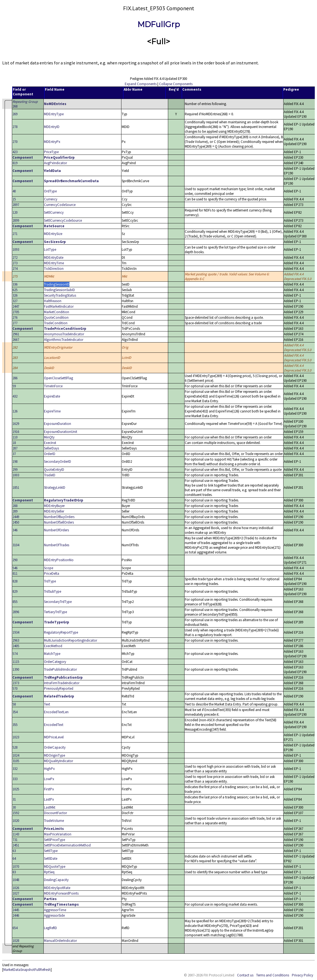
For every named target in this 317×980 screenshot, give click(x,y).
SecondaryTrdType (58, 602)
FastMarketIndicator (59, 306)
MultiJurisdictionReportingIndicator (71, 640)
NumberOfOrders (56, 530)
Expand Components (141, 84)
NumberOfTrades (57, 545)
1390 (16, 669)
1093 (16, 249)
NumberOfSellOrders (59, 522)
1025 (16, 789)
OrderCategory (55, 662)
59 (14, 386)
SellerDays (51, 448)
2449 (16, 517)
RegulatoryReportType (61, 632)
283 (15, 358)
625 (15, 290)
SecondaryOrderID (58, 462)
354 (15, 712)
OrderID (50, 454)
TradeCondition (56, 323)
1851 (16, 488)
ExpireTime (52, 411)
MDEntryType (54, 114)
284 (15, 368)
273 (15, 263)
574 (15, 654)
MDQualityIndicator (59, 761)
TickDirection (54, 269)
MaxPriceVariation (58, 834)
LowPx (49, 779)
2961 (16, 334)
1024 (16, 755)
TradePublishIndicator (60, 669)
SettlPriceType (54, 840)
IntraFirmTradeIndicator (62, 683)
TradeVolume (54, 821)
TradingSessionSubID (59, 290)
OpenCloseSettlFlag (59, 378)
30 (14, 807)
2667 (16, 340)
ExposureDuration (58, 424)
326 (15, 295)
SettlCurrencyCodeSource (63, 220)
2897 (16, 205)
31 (14, 799)
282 (15, 347)
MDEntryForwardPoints (61, 893)
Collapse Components (176, 84)
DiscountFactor (55, 813)
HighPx (49, 769)
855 (15, 602)
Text (47, 704)
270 (15, 142)
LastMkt (50, 807)
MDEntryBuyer (54, 506)
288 (15, 506)
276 (15, 317)
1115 (16, 662)
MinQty (49, 437)
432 (15, 396)
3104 (16, 545)
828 (15, 581)
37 (14, 454)
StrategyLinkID (55, 488)
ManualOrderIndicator (60, 941)
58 (14, 704)
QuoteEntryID (54, 470)
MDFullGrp (159, 24)
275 (15, 276)
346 (15, 530)
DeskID (49, 368)
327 (15, 301)
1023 (16, 737)
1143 (16, 834)
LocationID (52, 358)
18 (14, 443)
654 (15, 928)
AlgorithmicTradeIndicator (64, 340)
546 (15, 568)
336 (15, 284)
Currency (51, 199)
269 (15, 114)
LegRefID (50, 928)
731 (15, 840)
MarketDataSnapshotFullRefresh (27, 970)
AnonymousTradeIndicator (64, 334)
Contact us (245, 975)
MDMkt (49, 276)
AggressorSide (54, 915)
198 (15, 462)
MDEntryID (52, 127)
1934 (16, 632)
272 (15, 258)
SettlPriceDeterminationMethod (67, 845)
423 (15, 152)
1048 (16, 880)
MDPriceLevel (54, 737)
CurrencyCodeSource (60, 205)
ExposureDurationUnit (61, 432)
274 (15, 269)
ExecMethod (53, 646)
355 (15, 725)
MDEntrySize (53, 234)
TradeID (50, 475)
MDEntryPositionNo (59, 560)
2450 (16, 522)
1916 (16, 432)
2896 (16, 612)
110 (15, 437)
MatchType (52, 654)
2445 (16, 910)
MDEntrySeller (54, 511)
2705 (16, 312)
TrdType (50, 581)
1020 (16, 821)
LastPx (49, 799)
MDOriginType (54, 755)
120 (15, 212)
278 (15, 127)
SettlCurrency (54, 212)
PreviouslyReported (59, 688)
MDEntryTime (54, 263)
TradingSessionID (57, 284)
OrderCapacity (55, 747)
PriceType (51, 152)
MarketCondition (57, 312)
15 (14, 199)
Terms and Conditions (273, 975)
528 (15, 747)
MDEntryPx (52, 142)
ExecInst (50, 443)
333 (15, 779)
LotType (50, 249)
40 (14, 191)
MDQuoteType (55, 867)
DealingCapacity (56, 880)
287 (15, 448)
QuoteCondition (56, 317)
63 (14, 851)
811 (15, 573)
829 (15, 591)
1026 (16, 888)
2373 (16, 683)
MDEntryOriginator (58, 347)
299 (15, 470)
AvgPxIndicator (55, 163)
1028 (16, 941)
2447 (16, 306)
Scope (49, 568)
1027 (16, 893)
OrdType (50, 191)
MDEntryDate (54, 258)
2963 (16, 640)
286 (15, 378)
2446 (16, 915)
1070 (16, 867)
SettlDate (51, 859)
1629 (16, 424)
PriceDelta (52, 573)
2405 (16, 646)
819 (15, 163)
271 (15, 234)
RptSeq (49, 872)
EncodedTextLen (56, 712)
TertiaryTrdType (55, 612)
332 (15, 769)
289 (15, 511)
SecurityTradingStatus (60, 295)
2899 (16, 220)
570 (15, 688)
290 (15, 560)
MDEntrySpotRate (57, 888)
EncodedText (54, 725)
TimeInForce (53, 386)
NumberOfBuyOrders (59, 517)
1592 (16, 813)
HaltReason (53, 301)
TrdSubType (53, 591)
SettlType (51, 851)
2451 (16, 845)
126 (15, 411)
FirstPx (49, 789)
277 (15, 323)
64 (14, 859)
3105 (16, 761)
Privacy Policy (302, 975)
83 (14, 872)
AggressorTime (55, 910)
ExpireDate (52, 396)
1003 (16, 475)
